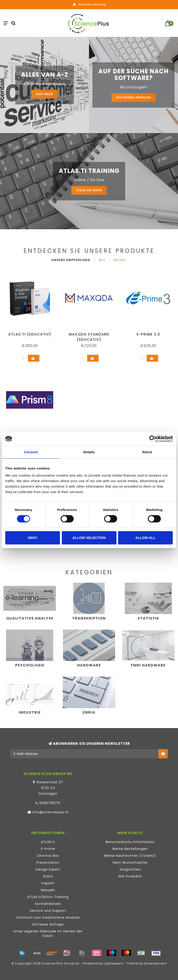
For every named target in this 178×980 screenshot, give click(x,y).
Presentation (48, 863)
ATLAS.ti (48, 842)
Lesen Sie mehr (89, 190)
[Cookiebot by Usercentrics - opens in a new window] (153, 439)
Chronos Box (48, 856)
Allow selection (89, 538)
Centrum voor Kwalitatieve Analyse (48, 917)
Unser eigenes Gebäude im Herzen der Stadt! (48, 934)
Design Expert (48, 869)
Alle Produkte (130, 876)
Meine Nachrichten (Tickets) (130, 856)
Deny (33, 538)
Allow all (146, 538)
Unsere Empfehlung (71, 260)
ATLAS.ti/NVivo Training (48, 897)
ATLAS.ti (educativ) (30, 334)
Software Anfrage (133, 97)
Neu (102, 260)
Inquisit (48, 883)
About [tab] (147, 452)
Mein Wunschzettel (130, 863)
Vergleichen (130, 869)
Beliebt (120, 260)
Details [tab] (89, 452)
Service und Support (48, 911)
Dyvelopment (155, 963)
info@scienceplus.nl (50, 812)
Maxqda (48, 890)
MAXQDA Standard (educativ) (89, 337)
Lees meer (44, 94)
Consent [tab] (31, 452)
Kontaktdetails (48, 904)
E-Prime (48, 849)
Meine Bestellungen (130, 849)
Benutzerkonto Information (130, 842)
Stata (48, 876)
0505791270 (50, 803)
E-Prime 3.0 (148, 334)
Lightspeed (113, 963)
